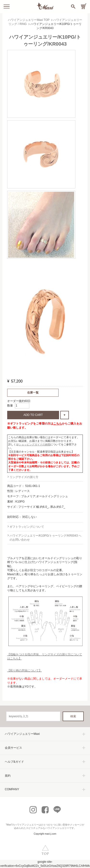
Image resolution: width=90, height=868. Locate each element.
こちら (58, 424)
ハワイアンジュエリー (27, 825)
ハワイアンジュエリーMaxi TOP (29, 20)
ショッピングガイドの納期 (35, 444)
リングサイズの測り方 (24, 477)
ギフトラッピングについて (27, 527)
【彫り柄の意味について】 (24, 670)
